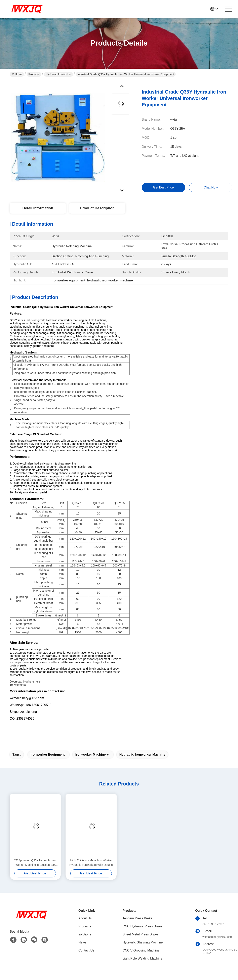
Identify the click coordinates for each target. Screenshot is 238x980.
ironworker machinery (92, 754)
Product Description (97, 208)
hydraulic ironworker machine (142, 754)
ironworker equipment (48, 754)
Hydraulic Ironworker (58, 74)
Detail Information (38, 208)
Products (34, 74)
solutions (85, 934)
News (82, 942)
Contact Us (86, 950)
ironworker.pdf (18, 685)
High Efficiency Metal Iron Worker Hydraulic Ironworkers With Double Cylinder (91, 863)
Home (17, 74)
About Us (85, 918)
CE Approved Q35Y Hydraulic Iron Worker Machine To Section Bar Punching (35, 863)
